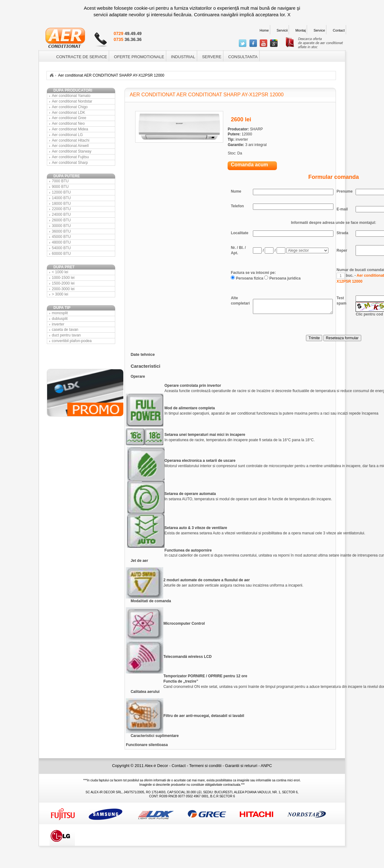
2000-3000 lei (63, 289)
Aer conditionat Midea (70, 129)
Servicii (282, 30)
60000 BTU (61, 254)
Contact (339, 30)
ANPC (266, 766)
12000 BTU (61, 192)
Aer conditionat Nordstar (72, 101)
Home (264, 30)
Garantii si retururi (242, 766)
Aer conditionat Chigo (70, 107)
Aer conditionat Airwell (70, 146)
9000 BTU (60, 187)
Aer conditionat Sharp (70, 163)
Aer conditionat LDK (69, 113)
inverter (58, 324)
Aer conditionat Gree (69, 118)
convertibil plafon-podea (72, 341)
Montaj (300, 30)
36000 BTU (61, 231)
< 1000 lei (60, 272)
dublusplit (60, 319)
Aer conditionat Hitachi (71, 140)
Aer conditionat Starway (72, 151)
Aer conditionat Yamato (71, 96)
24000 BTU (61, 214)
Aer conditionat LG (67, 135)
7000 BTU (60, 181)
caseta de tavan (65, 330)
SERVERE (212, 57)
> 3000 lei (60, 294)
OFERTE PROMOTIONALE (139, 57)
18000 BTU (61, 204)
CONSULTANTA (243, 57)
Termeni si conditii (206, 766)
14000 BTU (61, 198)
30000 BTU (61, 226)
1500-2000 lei (63, 283)
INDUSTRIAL (183, 57)
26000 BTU (61, 220)
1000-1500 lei (63, 278)
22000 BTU (61, 209)
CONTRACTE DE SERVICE (82, 57)
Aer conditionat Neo (68, 124)
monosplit (60, 313)
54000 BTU (61, 248)
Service (319, 30)
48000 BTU (61, 242)
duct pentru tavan (66, 335)
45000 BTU (61, 237)
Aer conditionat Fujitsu (70, 157)
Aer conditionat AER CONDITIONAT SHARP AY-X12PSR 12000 (111, 75)
